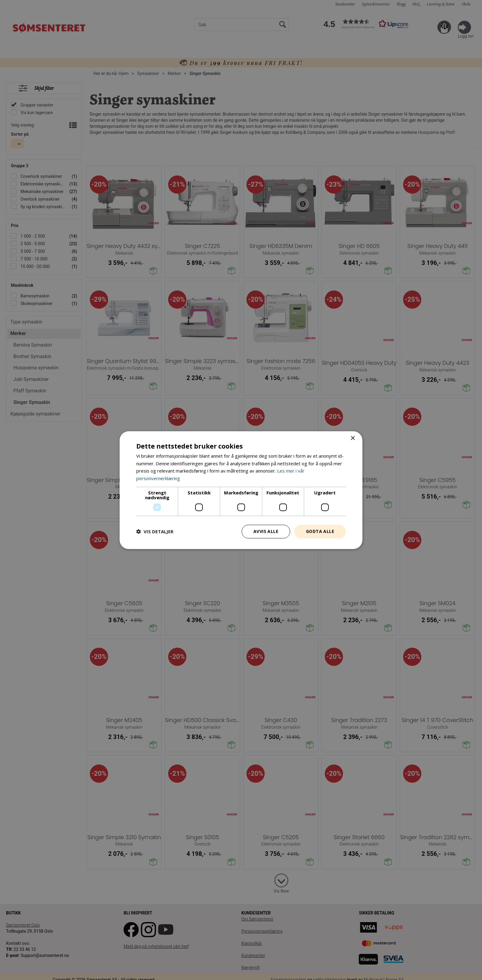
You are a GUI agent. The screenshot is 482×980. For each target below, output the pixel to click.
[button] (155, 531)
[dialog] (241, 490)
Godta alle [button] (320, 531)
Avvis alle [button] (266, 531)
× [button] (353, 438)
